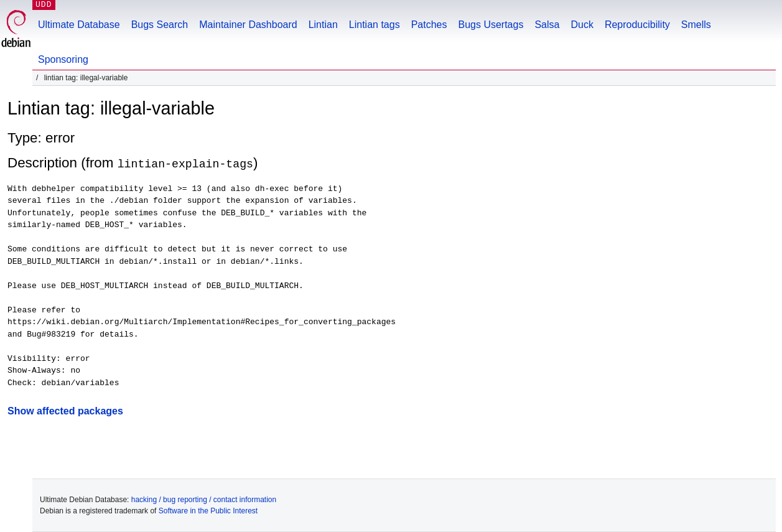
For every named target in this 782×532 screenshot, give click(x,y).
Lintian (323, 25)
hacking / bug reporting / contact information (204, 500)
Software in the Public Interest (208, 511)
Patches (429, 25)
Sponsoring (63, 59)
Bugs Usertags (491, 25)
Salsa (547, 25)
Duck (582, 25)
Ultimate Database (79, 25)
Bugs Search (160, 25)
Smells (696, 25)
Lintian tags (375, 25)
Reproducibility (637, 25)
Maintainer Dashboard (248, 25)
